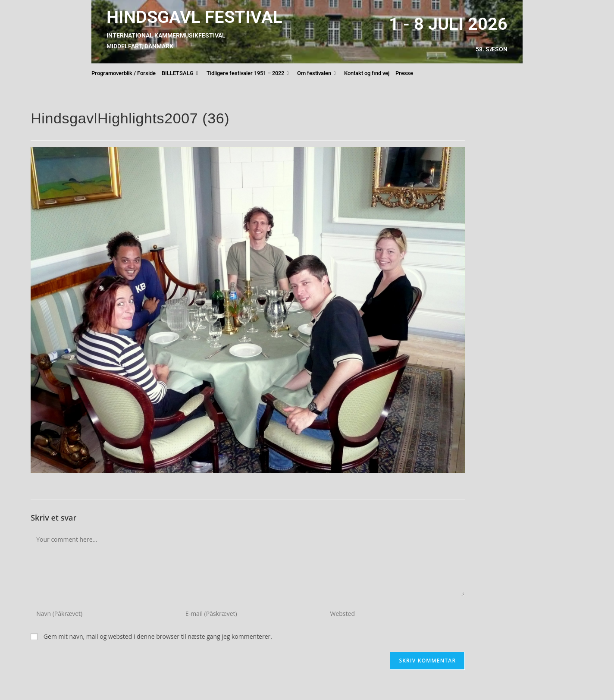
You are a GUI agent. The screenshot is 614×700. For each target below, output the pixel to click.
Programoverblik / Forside (124, 73)
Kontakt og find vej (367, 73)
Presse (404, 73)
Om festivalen (316, 73)
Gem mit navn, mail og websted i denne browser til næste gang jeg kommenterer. (158, 636)
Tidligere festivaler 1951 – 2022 (247, 73)
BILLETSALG (180, 73)
